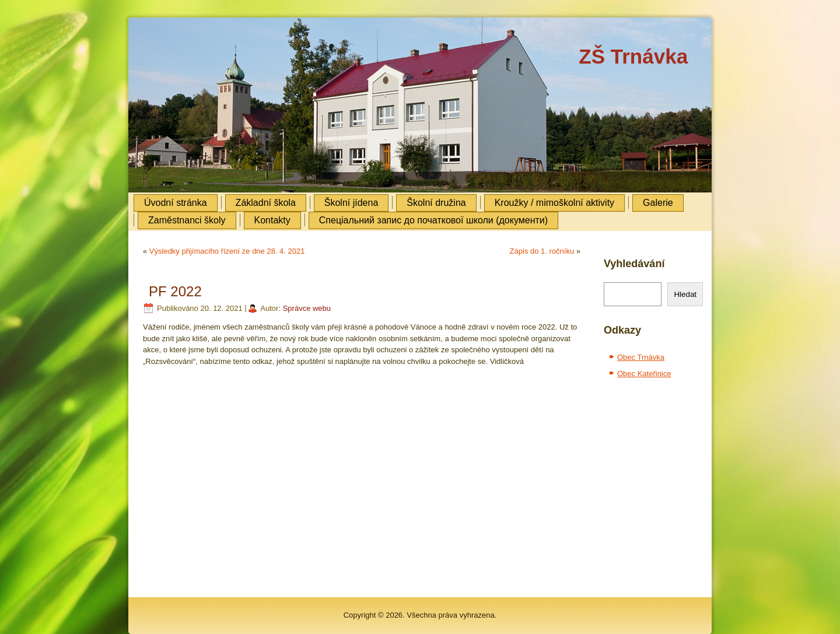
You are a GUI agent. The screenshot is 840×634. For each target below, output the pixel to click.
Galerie (658, 203)
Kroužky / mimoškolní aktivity (554, 203)
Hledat (685, 294)
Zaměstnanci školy (187, 220)
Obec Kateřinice (644, 374)
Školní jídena (351, 203)
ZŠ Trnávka (633, 56)
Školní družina (436, 203)
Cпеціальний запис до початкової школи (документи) (433, 220)
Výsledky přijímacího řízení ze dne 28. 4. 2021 (227, 251)
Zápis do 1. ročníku (542, 251)
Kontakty (272, 220)
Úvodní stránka (176, 203)
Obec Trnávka (641, 357)
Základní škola (266, 203)
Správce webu (307, 308)
